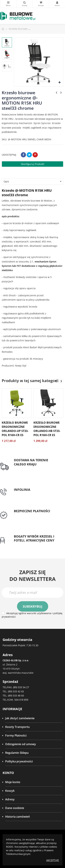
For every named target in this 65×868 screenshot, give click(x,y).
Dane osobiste (15, 808)
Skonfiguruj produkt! (33, 164)
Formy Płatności (16, 735)
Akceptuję (53, 860)
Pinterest (35, 155)
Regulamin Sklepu (17, 753)
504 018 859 (21, 700)
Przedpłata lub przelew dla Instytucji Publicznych (31, 517)
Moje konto (13, 782)
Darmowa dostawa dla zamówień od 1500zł (36, 470)
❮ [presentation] (56, 381)
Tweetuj (29, 155)
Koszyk (10, 791)
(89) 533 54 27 (21, 687)
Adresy (10, 799)
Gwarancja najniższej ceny (31, 545)
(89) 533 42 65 (16, 691)
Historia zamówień (18, 817)
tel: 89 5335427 (24, 494)
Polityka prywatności (19, 761)
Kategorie (8, 2)
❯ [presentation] (61, 381)
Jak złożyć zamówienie (20, 718)
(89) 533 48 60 (16, 696)
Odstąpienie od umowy (21, 744)
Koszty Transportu (17, 727)
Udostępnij (23, 155)
